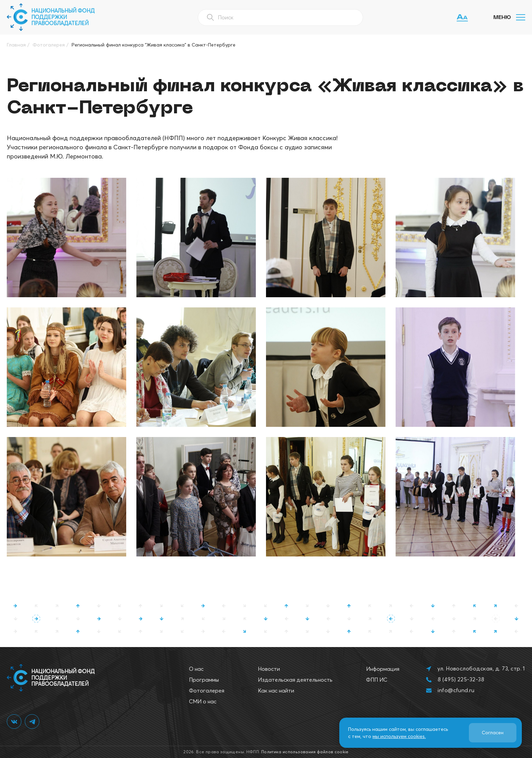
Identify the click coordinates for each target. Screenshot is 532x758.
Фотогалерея (207, 690)
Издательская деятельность (295, 680)
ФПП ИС (377, 680)
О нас (196, 669)
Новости (269, 669)
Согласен (493, 733)
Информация (383, 669)
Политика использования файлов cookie (305, 752)
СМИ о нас (203, 701)
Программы (204, 680)
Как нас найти (276, 690)
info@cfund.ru (456, 690)
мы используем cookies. (399, 736)
